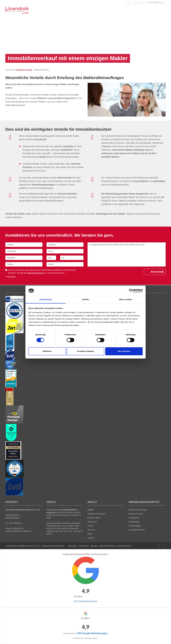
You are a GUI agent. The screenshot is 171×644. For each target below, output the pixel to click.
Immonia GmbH (58, 546)
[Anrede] (24, 245)
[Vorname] (65, 245)
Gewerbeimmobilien (137, 530)
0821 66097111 (156, 2)
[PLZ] (51, 258)
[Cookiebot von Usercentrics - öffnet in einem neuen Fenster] (131, 291)
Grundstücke (134, 518)
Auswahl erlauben (85, 351)
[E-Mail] (65, 264)
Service (91, 526)
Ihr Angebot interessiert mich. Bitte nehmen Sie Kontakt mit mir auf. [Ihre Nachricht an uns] (127, 254)
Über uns (91, 530)
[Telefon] (24, 264)
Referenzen (92, 522)
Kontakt (91, 538)
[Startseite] (17, 10)
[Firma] (65, 251)
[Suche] (128, 2)
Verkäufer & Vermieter (24, 70)
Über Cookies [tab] (126, 300)
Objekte (91, 510)
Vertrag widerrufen (124, 546)
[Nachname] (24, 251)
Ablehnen (47, 351)
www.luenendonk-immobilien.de (18, 531)
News (90, 534)
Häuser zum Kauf (136, 514)
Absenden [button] (157, 272)
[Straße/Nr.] (24, 258)
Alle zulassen (124, 351)
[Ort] (72, 258)
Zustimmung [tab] (45, 300)
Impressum (73, 546)
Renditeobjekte (135, 526)
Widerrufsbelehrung (107, 546)
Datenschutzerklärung (35, 273)
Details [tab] (85, 300)
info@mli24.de (17, 528)
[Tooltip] (108, 554)
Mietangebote (134, 522)
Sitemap (94, 546)
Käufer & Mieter (94, 518)
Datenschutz (84, 546)
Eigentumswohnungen (138, 510)
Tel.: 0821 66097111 (14, 523)
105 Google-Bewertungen (85, 601)
